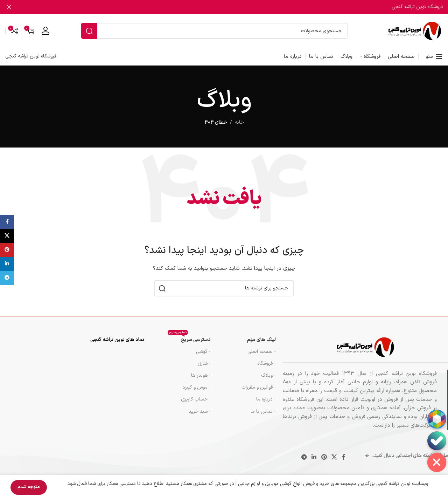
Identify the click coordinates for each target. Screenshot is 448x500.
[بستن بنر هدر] (9, 7)
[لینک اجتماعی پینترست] (324, 458)
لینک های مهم (261, 340)
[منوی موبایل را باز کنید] (434, 56)
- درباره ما (266, 399)
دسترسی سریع (189, 339)
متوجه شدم (29, 487)
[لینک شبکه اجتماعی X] (334, 458)
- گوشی (203, 352)
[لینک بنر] (234, 7)
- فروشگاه (267, 364)
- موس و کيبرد (197, 387)
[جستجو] (214, 31)
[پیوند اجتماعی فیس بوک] (344, 458)
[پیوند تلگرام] (304, 458)
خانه (239, 122)
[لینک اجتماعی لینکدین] (314, 458)
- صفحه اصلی (262, 352)
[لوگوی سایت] (415, 31)
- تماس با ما (263, 412)
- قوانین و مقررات (259, 387)
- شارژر (204, 364)
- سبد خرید (200, 412)
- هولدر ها (201, 375)
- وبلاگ (268, 375)
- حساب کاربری (196, 399)
